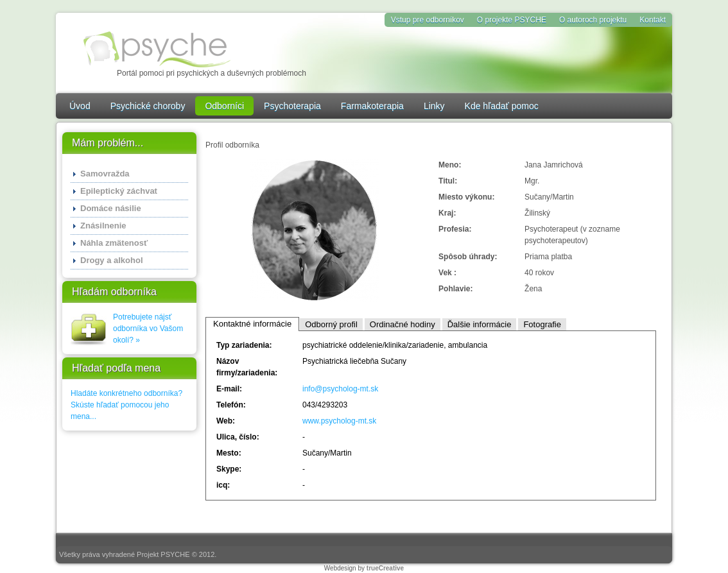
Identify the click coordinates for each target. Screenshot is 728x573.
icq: (223, 485)
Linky (434, 106)
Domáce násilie (111, 208)
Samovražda (105, 174)
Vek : (447, 273)
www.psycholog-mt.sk (339, 421)
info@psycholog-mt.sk (340, 389)
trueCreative (385, 568)
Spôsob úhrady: (468, 257)
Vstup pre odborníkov (428, 20)
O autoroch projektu (593, 20)
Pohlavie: (455, 289)
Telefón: (231, 405)
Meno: (450, 165)
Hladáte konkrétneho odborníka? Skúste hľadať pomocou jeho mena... (126, 405)
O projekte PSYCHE (512, 20)
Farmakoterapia (372, 106)
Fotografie (542, 324)
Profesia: (455, 229)
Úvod (80, 106)
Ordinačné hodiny (403, 324)
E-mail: (229, 389)
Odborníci (224, 106)
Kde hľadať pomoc (502, 106)
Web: (226, 421)
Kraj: (447, 213)
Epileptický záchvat (119, 191)
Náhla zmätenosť (114, 243)
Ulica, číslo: (238, 437)
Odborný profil (331, 324)
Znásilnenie (103, 226)
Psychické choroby (148, 106)
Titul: (448, 181)
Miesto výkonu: (466, 197)
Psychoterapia (292, 106)
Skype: (229, 469)
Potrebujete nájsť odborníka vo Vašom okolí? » (148, 329)
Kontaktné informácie (252, 324)
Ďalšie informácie (480, 324)
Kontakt (653, 20)
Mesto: (229, 453)
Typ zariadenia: (244, 345)
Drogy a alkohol (112, 260)
